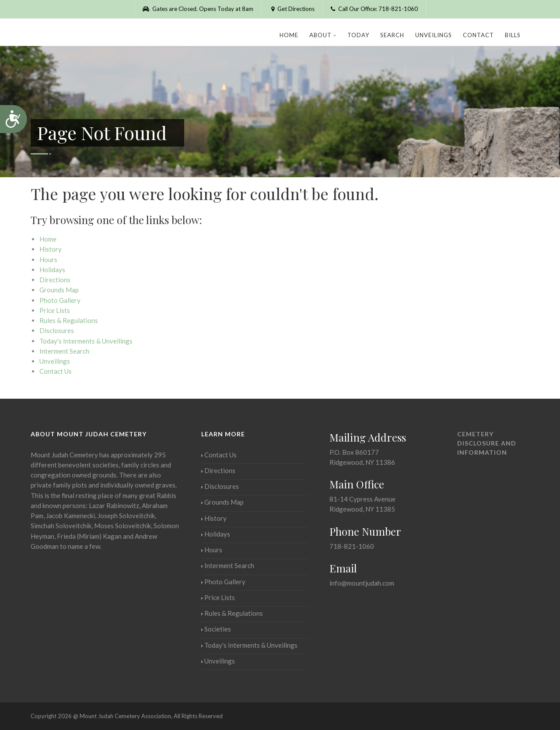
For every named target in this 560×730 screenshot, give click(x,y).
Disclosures (57, 330)
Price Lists (55, 310)
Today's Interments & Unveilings (86, 341)
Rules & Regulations (69, 320)
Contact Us (56, 371)
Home (289, 35)
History (51, 249)
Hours (48, 260)
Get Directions (292, 9)
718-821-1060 (352, 546)
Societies (216, 629)
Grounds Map (59, 290)
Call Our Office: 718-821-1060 (374, 9)
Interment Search (64, 351)
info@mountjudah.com (362, 583)
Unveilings (434, 35)
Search (392, 35)
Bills (513, 35)
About (323, 35)
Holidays (52, 270)
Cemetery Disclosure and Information (487, 443)
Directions (55, 280)
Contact (478, 35)
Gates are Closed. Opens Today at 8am (198, 9)
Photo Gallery (60, 300)
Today (358, 35)
